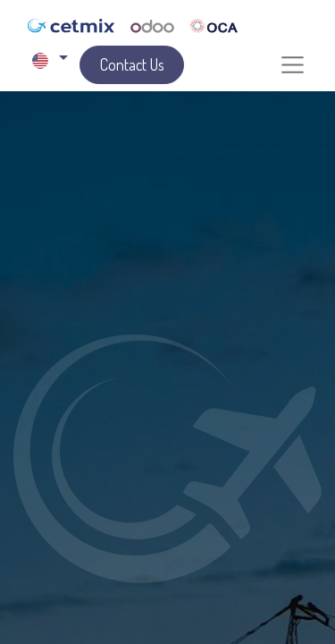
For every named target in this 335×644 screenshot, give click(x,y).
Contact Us (132, 64)
